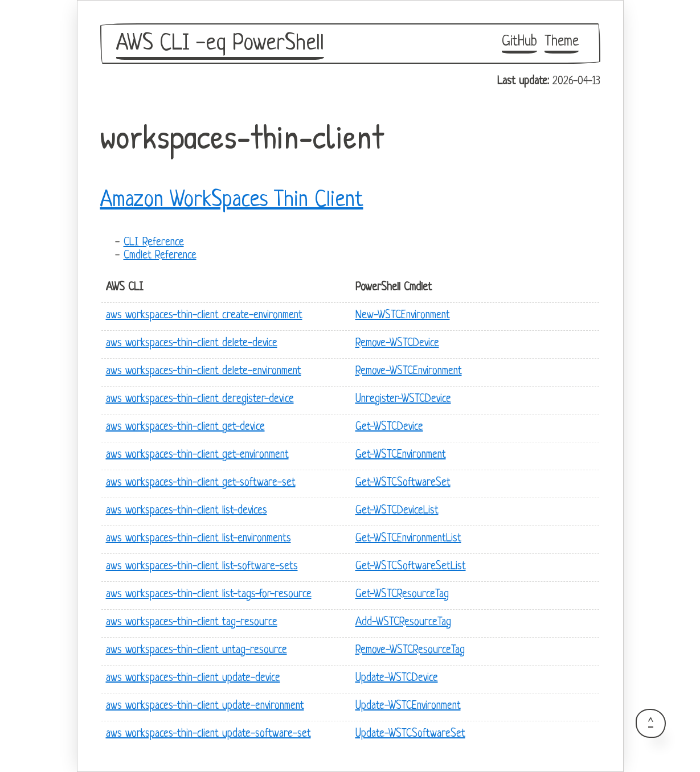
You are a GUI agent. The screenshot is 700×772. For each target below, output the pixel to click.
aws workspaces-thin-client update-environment (205, 706)
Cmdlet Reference (160, 256)
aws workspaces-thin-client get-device (185, 427)
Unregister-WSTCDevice (403, 399)
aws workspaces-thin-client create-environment (204, 316)
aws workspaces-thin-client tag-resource (192, 623)
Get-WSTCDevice (389, 427)
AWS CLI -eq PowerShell (220, 44)
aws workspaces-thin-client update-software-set (208, 734)
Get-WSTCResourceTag (402, 595)
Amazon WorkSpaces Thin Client (232, 200)
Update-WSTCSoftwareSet (410, 734)
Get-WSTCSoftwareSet (403, 483)
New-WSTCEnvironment (403, 316)
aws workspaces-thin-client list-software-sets (202, 567)
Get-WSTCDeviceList (397, 511)
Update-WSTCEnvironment (408, 706)
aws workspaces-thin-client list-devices (187, 511)
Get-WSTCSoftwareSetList (411, 567)
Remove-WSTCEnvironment (409, 371)
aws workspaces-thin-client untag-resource (197, 650)
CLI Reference (154, 243)
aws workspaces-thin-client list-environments (198, 539)
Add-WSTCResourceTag (403, 623)
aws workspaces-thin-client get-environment (197, 455)
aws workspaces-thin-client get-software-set (201, 483)
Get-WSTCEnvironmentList (408, 539)
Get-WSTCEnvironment (401, 455)
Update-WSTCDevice (397, 678)
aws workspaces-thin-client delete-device (192, 344)
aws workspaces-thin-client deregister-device (200, 399)
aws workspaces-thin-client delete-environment (204, 371)
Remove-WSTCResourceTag (410, 650)
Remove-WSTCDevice (397, 344)
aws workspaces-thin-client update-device (193, 678)
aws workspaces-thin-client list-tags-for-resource (209, 595)
